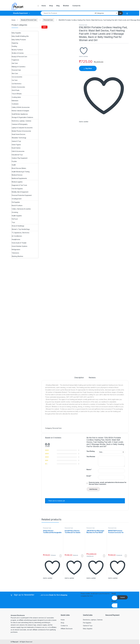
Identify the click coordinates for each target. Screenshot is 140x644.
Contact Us (76, 6)
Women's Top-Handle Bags (21, 229)
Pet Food (15, 219)
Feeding (14, 46)
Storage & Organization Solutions (22, 117)
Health (14, 165)
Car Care (15, 80)
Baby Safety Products (19, 40)
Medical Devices (17, 175)
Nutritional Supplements (19, 178)
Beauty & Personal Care (29, 20)
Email (89, 476)
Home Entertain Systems (19, 246)
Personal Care (48, 20)
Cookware (15, 104)
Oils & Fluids (16, 90)
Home (44, 6)
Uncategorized (17, 199)
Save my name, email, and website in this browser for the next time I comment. (108, 483)
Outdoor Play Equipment (20, 158)
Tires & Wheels (17, 94)
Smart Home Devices (18, 134)
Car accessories (17, 77)
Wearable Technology (19, 138)
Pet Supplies (16, 202)
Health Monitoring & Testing (21, 172)
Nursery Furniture (17, 50)
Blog (58, 6)
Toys (13, 222)
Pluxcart (15, 642)
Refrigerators (16, 249)
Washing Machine (17, 256)
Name (89, 469)
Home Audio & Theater (19, 243)
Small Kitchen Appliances (20, 114)
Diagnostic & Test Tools (19, 185)
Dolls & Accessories (18, 151)
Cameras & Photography (20, 124)
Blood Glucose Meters (19, 168)
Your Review (91, 456)
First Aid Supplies (17, 189)
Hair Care (15, 63)
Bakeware (15, 101)
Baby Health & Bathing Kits (20, 36)
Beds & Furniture (17, 205)
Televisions (15, 253)
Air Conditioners (17, 236)
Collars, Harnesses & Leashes (21, 209)
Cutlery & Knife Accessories (21, 107)
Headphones (16, 239)
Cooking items (16, 97)
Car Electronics (17, 84)
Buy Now (89, 68)
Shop (51, 6)
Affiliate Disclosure (67, 629)
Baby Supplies (16, 33)
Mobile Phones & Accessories (21, 131)
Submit (122, 597)
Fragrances (15, 60)
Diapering (15, 43)
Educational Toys (17, 155)
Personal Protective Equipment (22, 195)
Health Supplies (17, 216)
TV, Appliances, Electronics (20, 233)
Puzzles (14, 161)
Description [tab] (79, 378)
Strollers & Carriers (18, 53)
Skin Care (15, 73)
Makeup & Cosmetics (18, 67)
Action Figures (16, 145)
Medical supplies (17, 182)
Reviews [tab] (92, 378)
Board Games (16, 148)
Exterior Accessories (18, 87)
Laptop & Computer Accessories (22, 128)
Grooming (15, 212)
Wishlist (66, 6)
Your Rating (90, 451)
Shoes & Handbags (18, 226)
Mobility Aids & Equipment (20, 192)
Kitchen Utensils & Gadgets (20, 111)
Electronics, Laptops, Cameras (21, 121)
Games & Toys (16, 141)
